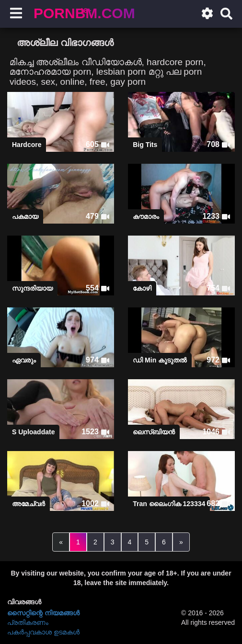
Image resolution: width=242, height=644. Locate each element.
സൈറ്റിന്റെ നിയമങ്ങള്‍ (43, 613)
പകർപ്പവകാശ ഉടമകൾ (43, 632)
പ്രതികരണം (28, 622)
